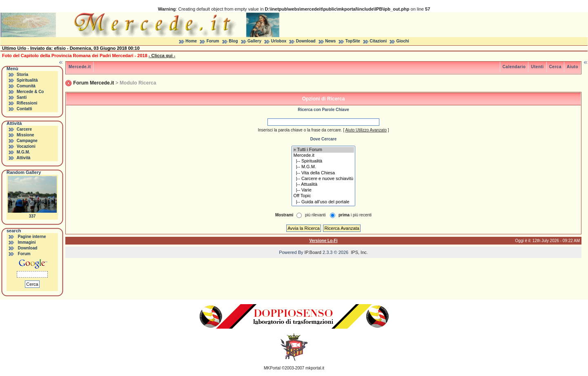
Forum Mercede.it (94, 83)
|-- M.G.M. (324, 167)
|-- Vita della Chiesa (324, 173)
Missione (26, 135)
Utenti (537, 67)
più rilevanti (315, 215)
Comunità (26, 86)
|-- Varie (324, 190)
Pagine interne (32, 237)
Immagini (27, 242)
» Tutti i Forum (324, 150)
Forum (213, 41)
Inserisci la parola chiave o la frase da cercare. (300, 130)
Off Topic (324, 196)
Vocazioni (26, 146)
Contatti (24, 109)
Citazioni (378, 41)
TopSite (353, 41)
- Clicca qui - (162, 56)
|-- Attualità (324, 185)
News (330, 41)
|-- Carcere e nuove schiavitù (324, 179)
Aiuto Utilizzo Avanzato (366, 130)
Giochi (403, 41)
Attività (23, 158)
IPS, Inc (359, 252)
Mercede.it (80, 67)
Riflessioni (27, 103)
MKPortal (272, 368)
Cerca (555, 67)
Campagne (27, 141)
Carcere (24, 129)
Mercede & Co (30, 92)
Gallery (254, 41)
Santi (22, 97)
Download (306, 41)
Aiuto (572, 67)
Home (191, 41)
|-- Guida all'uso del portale (324, 202)
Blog (233, 41)
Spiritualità (27, 80)
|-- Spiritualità (324, 161)
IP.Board (313, 252)
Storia (22, 75)
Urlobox (279, 41)
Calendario (514, 67)
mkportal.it (315, 368)
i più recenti (355, 215)
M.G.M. (23, 152)
